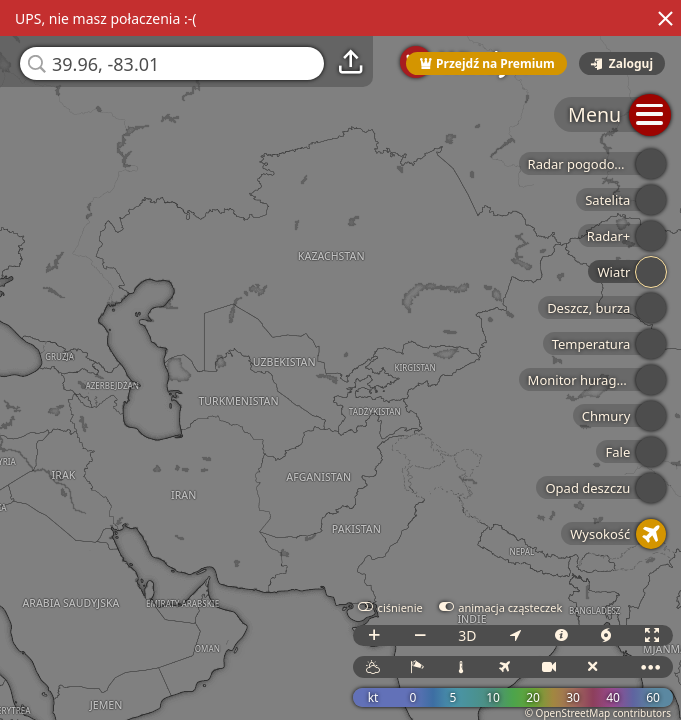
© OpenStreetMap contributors (598, 713)
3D (467, 635)
